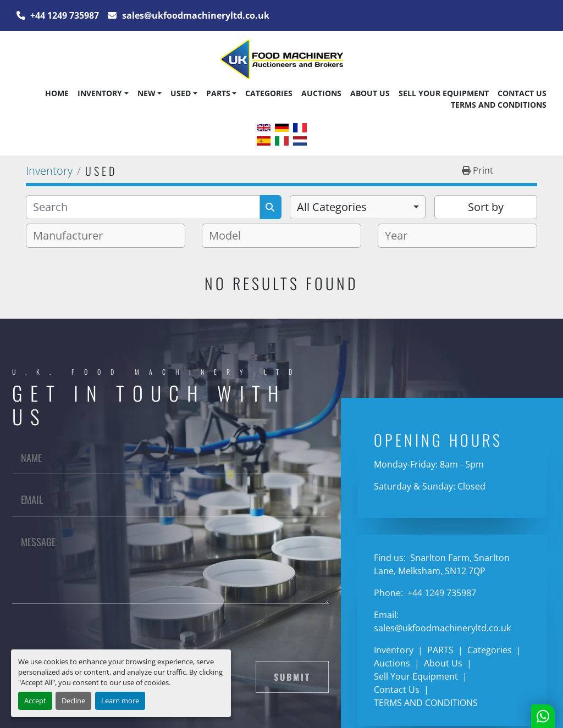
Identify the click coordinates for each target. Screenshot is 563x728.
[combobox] (358, 207)
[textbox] (72, 236)
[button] (103, 93)
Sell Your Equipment (444, 93)
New (147, 93)
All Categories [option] (332, 207)
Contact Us (522, 93)
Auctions (321, 93)
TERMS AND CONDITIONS (499, 105)
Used (181, 93)
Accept (35, 701)
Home (57, 93)
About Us (370, 93)
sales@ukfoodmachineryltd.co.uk (195, 15)
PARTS (218, 93)
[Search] (143, 207)
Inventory (100, 93)
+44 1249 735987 (64, 15)
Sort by (486, 207)
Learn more (120, 701)
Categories (269, 93)
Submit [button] (292, 677)
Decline (73, 701)
